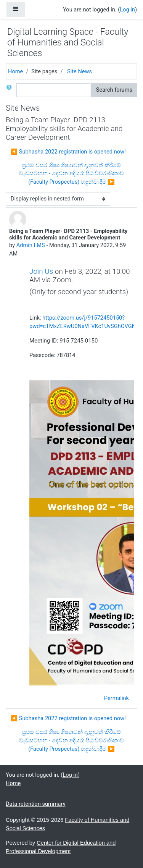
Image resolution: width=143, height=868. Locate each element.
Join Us (41, 271)
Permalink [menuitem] (116, 698)
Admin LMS (31, 245)
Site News (80, 71)
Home (15, 71)
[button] (11, 90)
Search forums (114, 90)
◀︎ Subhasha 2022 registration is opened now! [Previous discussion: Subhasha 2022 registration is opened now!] (68, 152)
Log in (127, 10)
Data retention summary (36, 804)
